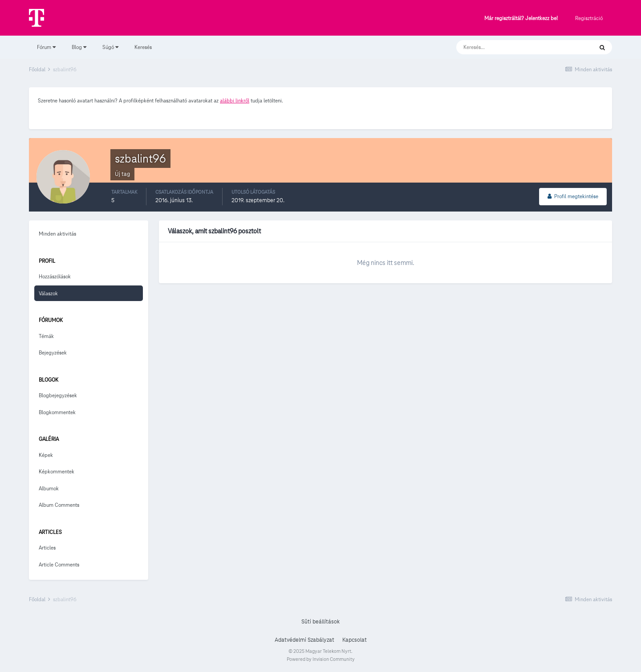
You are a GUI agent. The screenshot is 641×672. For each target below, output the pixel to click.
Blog (79, 47)
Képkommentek (57, 471)
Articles (47, 548)
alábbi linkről (235, 100)
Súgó (110, 47)
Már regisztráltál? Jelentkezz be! (521, 18)
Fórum (46, 47)
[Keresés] (516, 47)
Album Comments (59, 505)
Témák (46, 336)
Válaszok (48, 293)
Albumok (49, 488)
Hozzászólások (55, 276)
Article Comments (59, 564)
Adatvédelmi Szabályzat (304, 640)
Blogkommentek (57, 412)
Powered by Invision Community (321, 659)
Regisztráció (589, 18)
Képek (46, 455)
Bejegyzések (53, 352)
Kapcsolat (355, 640)
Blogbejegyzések (58, 395)
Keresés (143, 47)
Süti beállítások (320, 622)
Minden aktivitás (57, 234)
